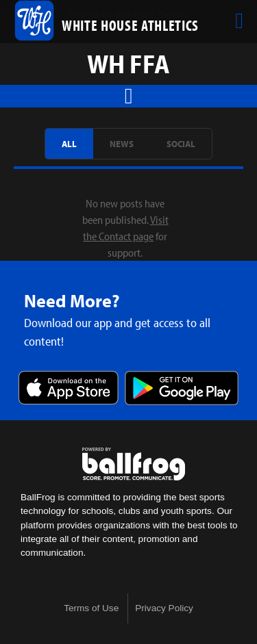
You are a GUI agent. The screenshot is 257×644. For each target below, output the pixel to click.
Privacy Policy (164, 608)
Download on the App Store (69, 389)
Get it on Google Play (182, 389)
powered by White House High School (134, 464)
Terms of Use (91, 608)
